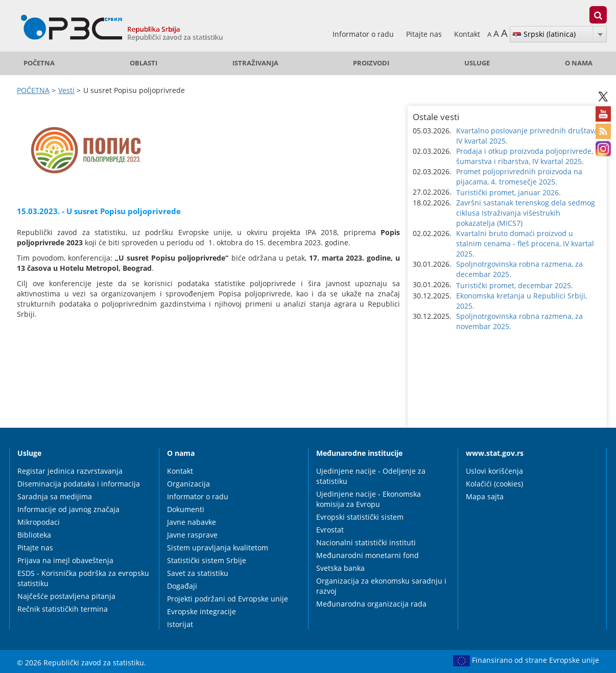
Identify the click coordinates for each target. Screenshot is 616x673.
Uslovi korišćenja (494, 471)
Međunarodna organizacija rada (371, 604)
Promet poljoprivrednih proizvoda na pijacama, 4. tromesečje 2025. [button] (519, 177)
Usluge (477, 63)
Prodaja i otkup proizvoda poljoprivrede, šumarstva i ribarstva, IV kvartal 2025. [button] (525, 156)
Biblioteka (34, 535)
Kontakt (467, 34)
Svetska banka (340, 568)
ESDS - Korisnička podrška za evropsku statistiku (83, 578)
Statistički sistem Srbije (207, 560)
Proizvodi (371, 63)
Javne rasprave (192, 535)
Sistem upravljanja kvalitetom (218, 548)
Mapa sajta (485, 496)
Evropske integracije (202, 611)
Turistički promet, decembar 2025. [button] (515, 285)
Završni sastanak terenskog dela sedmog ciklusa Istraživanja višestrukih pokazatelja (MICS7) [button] (526, 213)
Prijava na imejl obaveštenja (65, 560)
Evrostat (330, 530)
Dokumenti (186, 509)
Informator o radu (364, 34)
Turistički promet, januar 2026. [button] (508, 192)
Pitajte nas (425, 34)
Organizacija (188, 484)
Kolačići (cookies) (494, 484)
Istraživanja (255, 63)
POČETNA (39, 63)
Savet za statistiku (198, 573)
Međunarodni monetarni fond (368, 555)
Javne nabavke (192, 522)
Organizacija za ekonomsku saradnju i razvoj (381, 586)
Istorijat (180, 624)
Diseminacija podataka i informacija (79, 484)
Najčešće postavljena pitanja (66, 596)
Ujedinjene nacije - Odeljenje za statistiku (371, 476)
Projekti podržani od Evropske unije (228, 599)
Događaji (182, 586)
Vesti (66, 90)
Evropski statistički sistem (360, 517)
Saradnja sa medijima (55, 496)
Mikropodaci (39, 522)
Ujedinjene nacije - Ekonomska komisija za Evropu (369, 499)
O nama (579, 63)
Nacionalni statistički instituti (366, 542)
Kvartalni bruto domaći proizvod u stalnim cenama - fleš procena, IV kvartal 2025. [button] (525, 243)
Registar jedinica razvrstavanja (70, 471)
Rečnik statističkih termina (63, 609)
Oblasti (144, 63)
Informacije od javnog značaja (68, 509)
